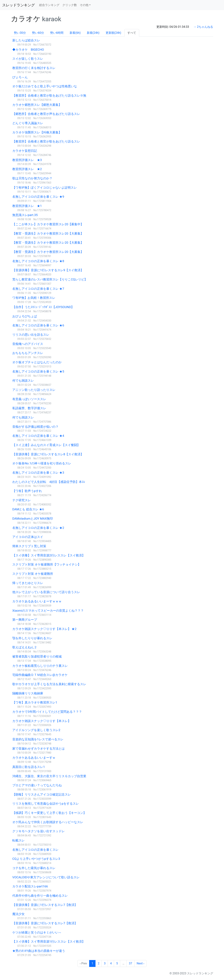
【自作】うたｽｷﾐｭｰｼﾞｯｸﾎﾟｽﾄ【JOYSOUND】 (43, 307)
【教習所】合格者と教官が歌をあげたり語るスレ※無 (49, 95)
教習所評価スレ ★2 (27, 169)
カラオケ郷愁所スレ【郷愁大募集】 (37, 105)
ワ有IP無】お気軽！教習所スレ (34, 298)
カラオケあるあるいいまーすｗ (34, 758)
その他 (84, 5)
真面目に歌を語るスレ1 (29, 767)
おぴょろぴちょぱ (25, 316)
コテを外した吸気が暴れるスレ (34, 868)
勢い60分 (38, 33)
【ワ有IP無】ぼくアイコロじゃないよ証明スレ (45, 188)
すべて (132, 33)
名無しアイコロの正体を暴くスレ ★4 (38, 436)
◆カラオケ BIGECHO (28, 50)
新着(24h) (93, 33)
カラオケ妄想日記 (25, 151)
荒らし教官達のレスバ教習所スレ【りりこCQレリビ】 (50, 279)
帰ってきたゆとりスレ (28, 583)
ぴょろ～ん (20, 77)
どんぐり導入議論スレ (28, 123)
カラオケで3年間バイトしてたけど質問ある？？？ (47, 712)
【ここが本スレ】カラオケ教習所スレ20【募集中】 (48, 224)
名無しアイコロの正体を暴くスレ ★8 (38, 261)
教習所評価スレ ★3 (27, 160)
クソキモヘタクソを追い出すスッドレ (39, 831)
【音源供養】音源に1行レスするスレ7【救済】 (45, 905)
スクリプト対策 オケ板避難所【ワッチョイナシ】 (47, 564)
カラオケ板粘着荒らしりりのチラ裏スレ (40, 666)
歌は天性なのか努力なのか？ (32, 178)
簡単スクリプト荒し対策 (29, 546)
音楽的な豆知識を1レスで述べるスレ (38, 739)
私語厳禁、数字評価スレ (29, 408)
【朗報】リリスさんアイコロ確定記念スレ (42, 794)
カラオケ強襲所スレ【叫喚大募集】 (37, 132)
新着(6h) (75, 33)
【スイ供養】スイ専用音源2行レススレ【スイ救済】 (49, 555)
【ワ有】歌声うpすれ (27, 491)
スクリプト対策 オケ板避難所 (33, 574)
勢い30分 (20, 33)
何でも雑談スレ (23, 381)
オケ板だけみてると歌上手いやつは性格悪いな (45, 86)
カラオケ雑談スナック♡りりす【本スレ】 (42, 721)
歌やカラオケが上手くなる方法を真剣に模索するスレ (49, 684)
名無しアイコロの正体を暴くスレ (35, 850)
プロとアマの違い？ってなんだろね (37, 785)
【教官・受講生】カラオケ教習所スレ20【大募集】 (48, 233)
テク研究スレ (22, 500)
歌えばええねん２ (25, 647)
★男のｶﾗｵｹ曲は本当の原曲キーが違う (39, 951)
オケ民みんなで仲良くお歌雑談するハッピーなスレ (48, 822)
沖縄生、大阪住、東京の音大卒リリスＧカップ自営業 (49, 776)
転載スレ (18, 840)
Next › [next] (140, 963)
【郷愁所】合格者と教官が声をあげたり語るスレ (46, 114)
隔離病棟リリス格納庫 (28, 693)
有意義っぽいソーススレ (29, 399)
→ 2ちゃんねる (203, 27)
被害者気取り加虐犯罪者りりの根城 (37, 656)
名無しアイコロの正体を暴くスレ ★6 (38, 325)
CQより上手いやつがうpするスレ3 (36, 859)
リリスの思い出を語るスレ (31, 335)
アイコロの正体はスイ (28, 537)
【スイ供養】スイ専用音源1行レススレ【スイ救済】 (49, 942)
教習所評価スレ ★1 (27, 206)
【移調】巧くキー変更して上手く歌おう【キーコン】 (49, 813)
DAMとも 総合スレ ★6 (28, 509)
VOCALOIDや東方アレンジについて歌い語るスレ (46, 877)
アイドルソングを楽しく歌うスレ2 (36, 730)
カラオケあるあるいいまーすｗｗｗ (37, 601)
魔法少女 (18, 914)
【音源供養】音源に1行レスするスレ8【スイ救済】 (48, 454)
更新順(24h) (113, 33)
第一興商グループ (25, 620)
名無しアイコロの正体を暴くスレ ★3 (38, 473)
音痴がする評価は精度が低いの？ (35, 427)
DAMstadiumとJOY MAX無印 (33, 519)
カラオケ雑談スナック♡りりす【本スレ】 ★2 (44, 629)
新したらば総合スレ (26, 40)
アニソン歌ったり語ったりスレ (34, 390)
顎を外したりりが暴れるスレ (32, 638)
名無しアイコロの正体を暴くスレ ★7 (38, 289)
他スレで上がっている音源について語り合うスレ (46, 592)
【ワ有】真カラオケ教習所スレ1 (35, 702)
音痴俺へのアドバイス (28, 344)
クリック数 (70, 5)
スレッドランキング (18, 5)
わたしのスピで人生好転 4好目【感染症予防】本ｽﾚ (49, 482)
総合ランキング (49, 5)
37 (130, 963)
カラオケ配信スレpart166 (30, 886)
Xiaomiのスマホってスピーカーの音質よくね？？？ (48, 611)
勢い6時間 (57, 33)
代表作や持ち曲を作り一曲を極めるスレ (40, 896)
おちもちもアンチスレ (28, 353)
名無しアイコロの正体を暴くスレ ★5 (38, 371)
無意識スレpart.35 (25, 215)
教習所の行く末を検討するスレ (34, 68)
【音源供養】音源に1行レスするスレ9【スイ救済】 (48, 270)
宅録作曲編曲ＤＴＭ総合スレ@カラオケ (40, 675)
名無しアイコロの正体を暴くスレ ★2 (38, 528)
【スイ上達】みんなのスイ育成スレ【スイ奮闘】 (46, 445)
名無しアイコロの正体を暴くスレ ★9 (38, 197)
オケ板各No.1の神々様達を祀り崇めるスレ (42, 463)
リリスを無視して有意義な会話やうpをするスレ (46, 804)
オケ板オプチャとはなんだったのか (37, 362)
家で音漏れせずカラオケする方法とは (39, 749)
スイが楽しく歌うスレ (28, 59)
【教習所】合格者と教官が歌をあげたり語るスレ (46, 141)
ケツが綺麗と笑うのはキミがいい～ (37, 932)
